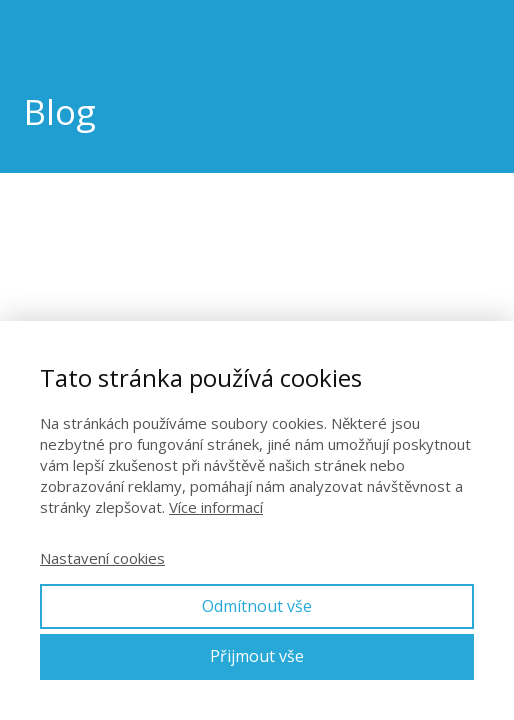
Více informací (216, 507)
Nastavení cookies (102, 558)
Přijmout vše (257, 656)
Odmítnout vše (257, 606)
